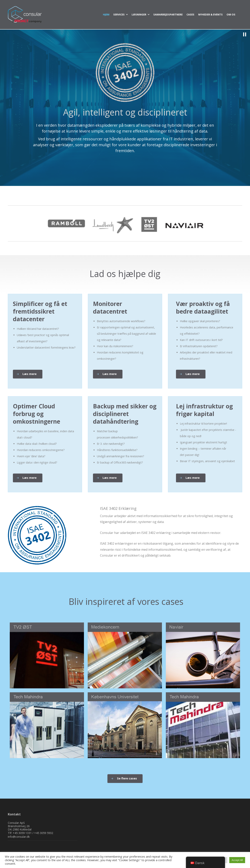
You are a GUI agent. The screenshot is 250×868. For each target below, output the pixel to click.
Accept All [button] (237, 860)
